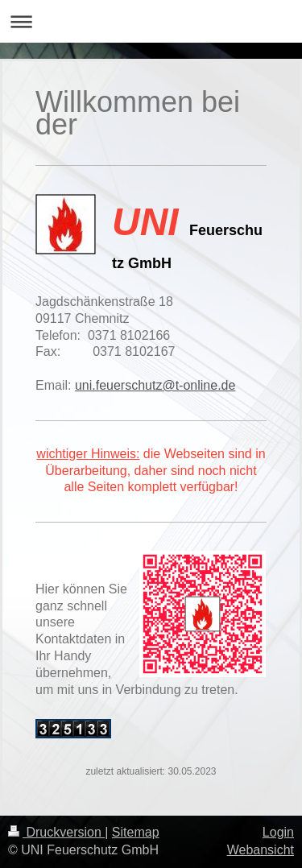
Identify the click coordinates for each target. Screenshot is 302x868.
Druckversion (56, 832)
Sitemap (136, 832)
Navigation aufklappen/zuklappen (151, 21)
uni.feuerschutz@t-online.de (155, 385)
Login (278, 832)
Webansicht (261, 850)
